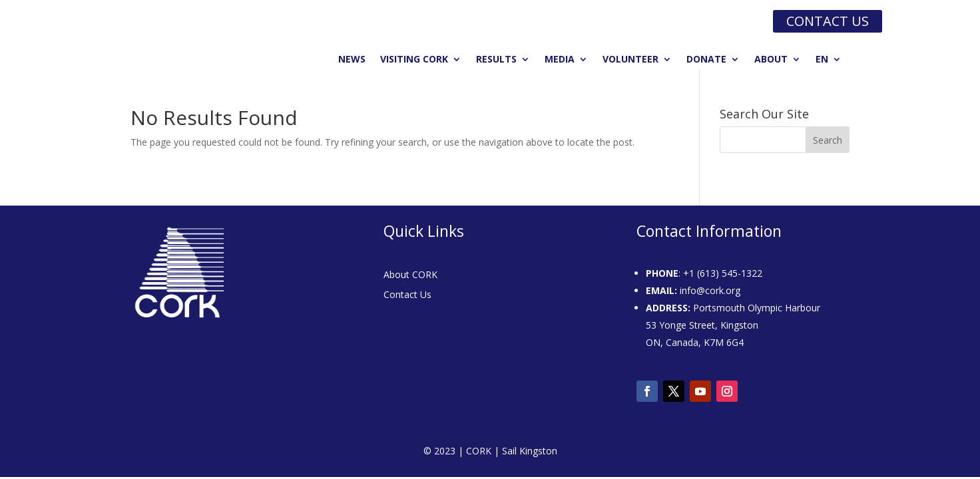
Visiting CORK (414, 60)
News (352, 60)
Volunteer (630, 60)
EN (822, 60)
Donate (706, 60)
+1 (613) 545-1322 (723, 273)
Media (560, 60)
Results (496, 60)
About (771, 60)
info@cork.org (710, 290)
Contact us (828, 21)
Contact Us (407, 295)
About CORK (410, 275)
